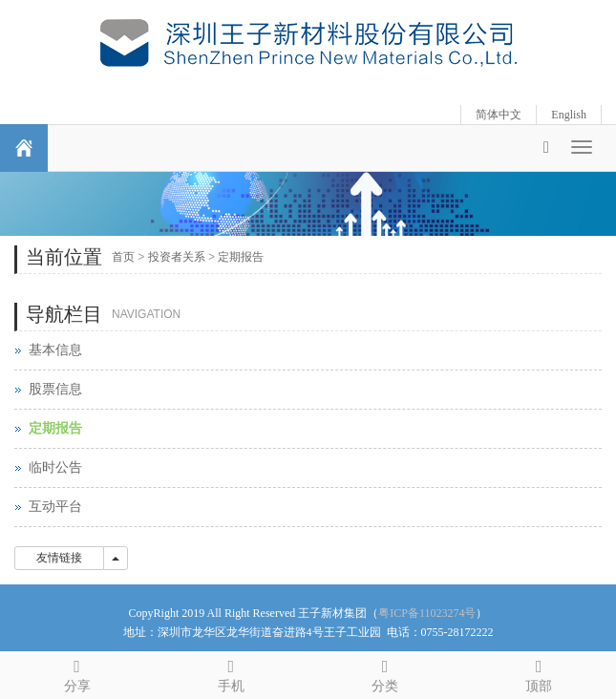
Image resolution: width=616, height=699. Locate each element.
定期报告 (241, 257)
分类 (385, 673)
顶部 (539, 673)
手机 (231, 673)
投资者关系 (177, 257)
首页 (123, 257)
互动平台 (55, 507)
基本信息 (55, 350)
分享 (77, 673)
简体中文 (499, 115)
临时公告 (55, 467)
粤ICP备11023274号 (427, 613)
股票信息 (55, 389)
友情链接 (59, 558)
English (569, 115)
